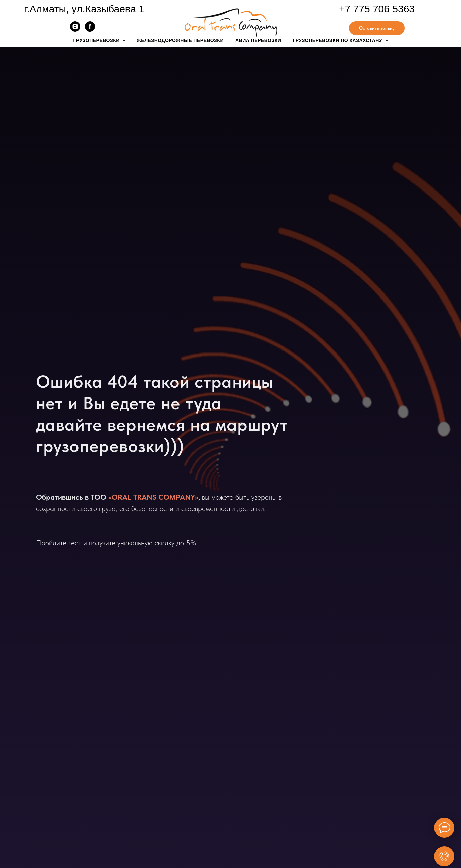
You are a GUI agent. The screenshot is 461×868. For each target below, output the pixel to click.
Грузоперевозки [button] (97, 40)
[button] (377, 28)
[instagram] (75, 30)
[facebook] (90, 30)
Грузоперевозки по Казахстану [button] (338, 40)
